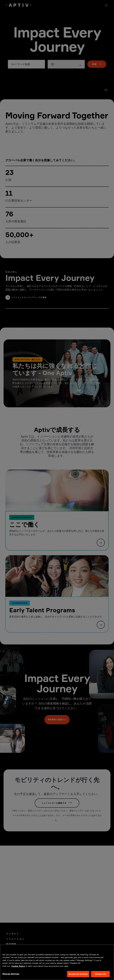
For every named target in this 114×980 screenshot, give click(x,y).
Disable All (100, 977)
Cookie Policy (18, 969)
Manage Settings (11, 977)
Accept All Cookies (78, 977)
